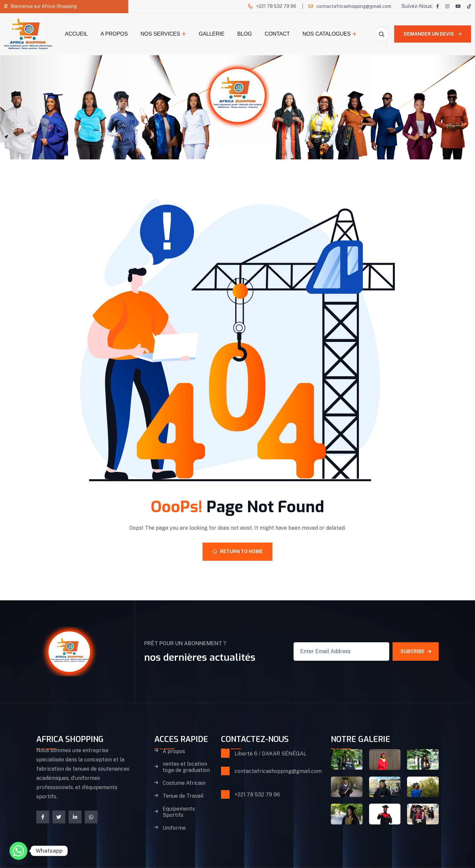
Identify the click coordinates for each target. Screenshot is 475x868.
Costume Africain (184, 783)
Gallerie (211, 34)
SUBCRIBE (416, 651)
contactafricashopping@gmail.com (354, 6)
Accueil (76, 34)
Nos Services (160, 34)
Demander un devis (433, 34)
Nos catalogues (327, 34)
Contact (277, 34)
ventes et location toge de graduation (186, 767)
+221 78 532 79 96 (276, 6)
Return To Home (237, 551)
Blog (244, 34)
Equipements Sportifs (179, 812)
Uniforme (174, 828)
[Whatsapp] (18, 851)
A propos (114, 34)
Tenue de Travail (183, 796)
